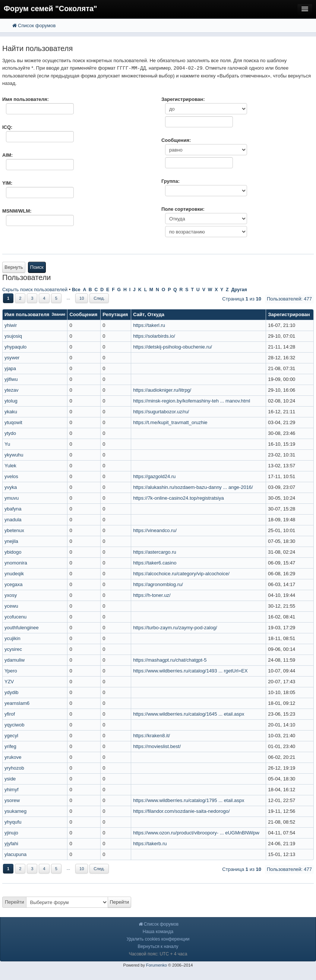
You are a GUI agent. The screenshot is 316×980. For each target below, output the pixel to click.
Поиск (37, 267)
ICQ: (7, 127)
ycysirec (13, 649)
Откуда (156, 314)
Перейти (15, 902)
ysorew (12, 800)
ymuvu (12, 498)
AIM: (7, 155)
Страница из (242, 299)
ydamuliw (15, 660)
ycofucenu (15, 617)
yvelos (11, 476)
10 (82, 298)
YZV (9, 682)
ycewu (11, 606)
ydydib (12, 692)
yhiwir (11, 325)
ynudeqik (14, 574)
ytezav (12, 390)
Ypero (11, 671)
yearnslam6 (17, 703)
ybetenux (14, 530)
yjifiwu (11, 379)
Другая (239, 290)
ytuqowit (13, 422)
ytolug (11, 401)
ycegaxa (13, 584)
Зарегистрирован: (183, 99)
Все (76, 290)
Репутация (115, 314)
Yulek (10, 466)
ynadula (13, 520)
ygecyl (11, 736)
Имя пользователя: (26, 99)
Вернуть (14, 267)
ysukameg (15, 811)
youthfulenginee (22, 628)
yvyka (11, 487)
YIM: (7, 183)
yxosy (11, 595)
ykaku (11, 412)
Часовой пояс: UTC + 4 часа (158, 954)
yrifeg (10, 746)
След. (99, 298)
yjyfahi (11, 844)
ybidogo (13, 552)
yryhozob (14, 768)
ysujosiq (13, 336)
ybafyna (13, 509)
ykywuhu (14, 455)
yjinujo (11, 833)
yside (10, 779)
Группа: (170, 181)
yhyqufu (13, 822)
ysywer (12, 358)
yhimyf (12, 790)
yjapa (10, 368)
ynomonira (16, 563)
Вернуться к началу (158, 946)
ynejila (11, 541)
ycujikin (12, 638)
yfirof (10, 714)
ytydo (10, 433)
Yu (7, 444)
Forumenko (157, 965)
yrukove (13, 757)
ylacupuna (15, 854)
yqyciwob (14, 725)
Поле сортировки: (183, 209)
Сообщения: (176, 140)
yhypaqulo (15, 347)
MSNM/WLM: (17, 211)
